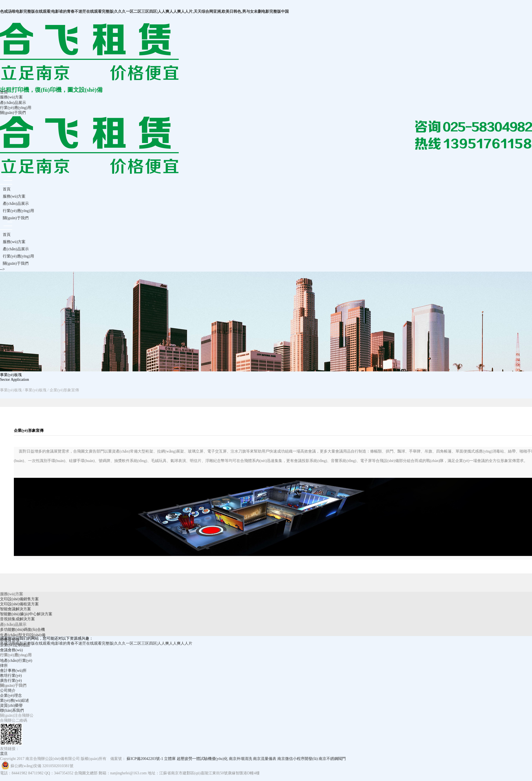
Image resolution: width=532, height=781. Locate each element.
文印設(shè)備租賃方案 (19, 604)
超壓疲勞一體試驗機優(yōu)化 (202, 759)
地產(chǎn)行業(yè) (16, 661)
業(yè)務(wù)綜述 (15, 700)
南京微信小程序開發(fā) (298, 759)
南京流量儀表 (265, 759)
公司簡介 (8, 691)
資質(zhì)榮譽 (11, 705)
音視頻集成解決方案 (17, 619)
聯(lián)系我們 (12, 710)
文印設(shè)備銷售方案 (19, 599)
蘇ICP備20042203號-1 (145, 759)
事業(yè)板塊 (11, 390)
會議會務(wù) (11, 650)
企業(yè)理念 (11, 696)
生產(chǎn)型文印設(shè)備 (23, 635)
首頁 (4, 92)
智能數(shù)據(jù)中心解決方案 (26, 614)
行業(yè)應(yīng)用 (16, 108)
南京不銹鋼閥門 (332, 759)
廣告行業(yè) (11, 681)
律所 (4, 666)
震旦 (4, 754)
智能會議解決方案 (16, 609)
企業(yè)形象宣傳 (64, 390)
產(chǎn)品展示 (13, 103)
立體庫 (170, 759)
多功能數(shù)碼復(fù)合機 (22, 630)
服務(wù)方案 (11, 97)
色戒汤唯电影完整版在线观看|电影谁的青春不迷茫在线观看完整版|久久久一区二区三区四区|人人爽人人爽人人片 (96, 643)
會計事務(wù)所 (13, 671)
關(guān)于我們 (13, 113)
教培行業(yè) (11, 676)
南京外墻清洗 (241, 759)
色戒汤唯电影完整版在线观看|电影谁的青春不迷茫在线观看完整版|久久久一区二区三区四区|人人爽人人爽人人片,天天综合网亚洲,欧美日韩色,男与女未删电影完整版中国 (144, 12)
